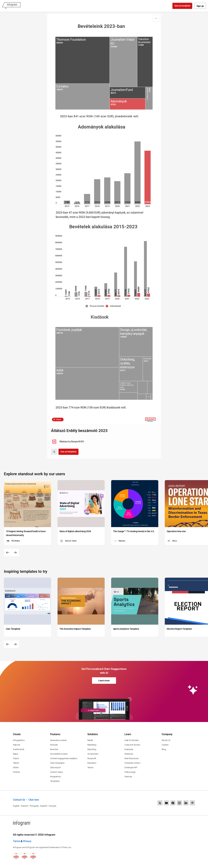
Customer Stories (132, 745)
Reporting (92, 749)
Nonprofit (92, 758)
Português (34, 806)
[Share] (54, 452)
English (16, 806)
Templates (55, 781)
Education (92, 763)
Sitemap (128, 777)
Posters (16, 772)
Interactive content (58, 740)
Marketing (92, 745)
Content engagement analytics (64, 758)
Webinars (129, 754)
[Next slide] (15, 553)
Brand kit (54, 749)
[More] (156, 18)
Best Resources (132, 758)
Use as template (182, 6)
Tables (16, 763)
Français (52, 806)
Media (90, 740)
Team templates (57, 763)
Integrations (55, 777)
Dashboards (19, 749)
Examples (129, 749)
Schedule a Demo (132, 763)
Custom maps (57, 772)
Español (44, 806)
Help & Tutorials (131, 740)
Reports (17, 745)
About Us (166, 740)
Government (93, 754)
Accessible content (59, 754)
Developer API (131, 767)
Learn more (104, 681)
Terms (17, 841)
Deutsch (25, 806)
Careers (165, 745)
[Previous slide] (8, 553)
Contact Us (19, 800)
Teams (90, 767)
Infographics (19, 740)
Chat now (34, 800)
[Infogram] (11, 6)
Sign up (200, 6)
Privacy (27, 841)
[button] (96, 306)
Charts (16, 758)
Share (59, 419)
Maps (16, 754)
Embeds (54, 745)
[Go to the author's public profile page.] (68, 442)
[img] (82, 60)
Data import (55, 767)
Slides (16, 767)
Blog (164, 749)
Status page (130, 772)
